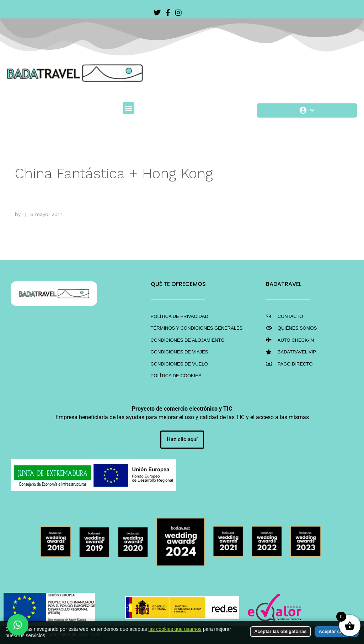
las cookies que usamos (175, 629)
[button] (129, 108)
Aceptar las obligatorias (280, 631)
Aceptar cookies (337, 631)
